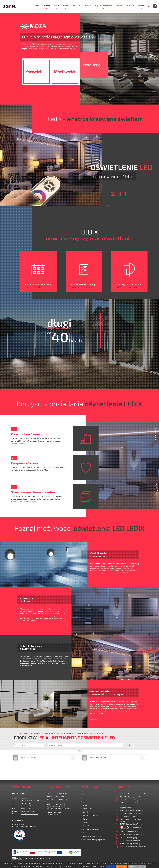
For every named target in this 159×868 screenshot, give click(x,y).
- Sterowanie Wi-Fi (129, 803)
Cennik (88, 6)
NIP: (48, 794)
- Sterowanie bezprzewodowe (129, 807)
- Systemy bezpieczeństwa (132, 810)
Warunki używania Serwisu (93, 836)
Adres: (15, 798)
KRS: (49, 804)
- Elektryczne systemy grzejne (131, 820)
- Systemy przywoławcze (132, 835)
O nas (66, 6)
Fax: (14, 809)
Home (37, 6)
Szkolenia (130, 6)
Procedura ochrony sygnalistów (95, 840)
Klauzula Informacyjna (137, 866)
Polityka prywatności (91, 829)
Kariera (119, 6)
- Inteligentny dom (130, 813)
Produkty (47, 6)
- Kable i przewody (128, 816)
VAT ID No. (51, 799)
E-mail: (15, 811)
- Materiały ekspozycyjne (131, 844)
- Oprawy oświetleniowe (132, 797)
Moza (101, 733)
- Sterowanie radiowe (130, 841)
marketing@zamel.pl (28, 811)
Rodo (85, 833)
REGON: (50, 797)
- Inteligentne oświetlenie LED (48, 733)
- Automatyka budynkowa (131, 800)
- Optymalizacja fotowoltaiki (130, 828)
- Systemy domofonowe (131, 824)
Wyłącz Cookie (122, 866)
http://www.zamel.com (29, 814)
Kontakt (141, 6)
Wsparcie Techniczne (103, 6)
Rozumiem (110, 866)
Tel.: (14, 803)
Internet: (16, 814)
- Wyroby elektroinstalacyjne (133, 847)
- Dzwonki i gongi (129, 838)
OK (130, 745)
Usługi (57, 6)
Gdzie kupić (77, 6)
